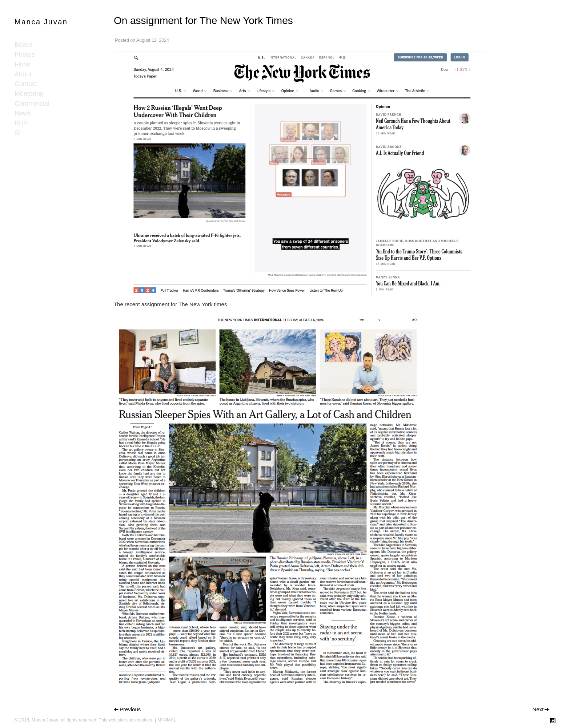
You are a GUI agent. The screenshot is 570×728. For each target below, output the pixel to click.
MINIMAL (167, 720)
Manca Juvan (41, 22)
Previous (130, 709)
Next (538, 709)
